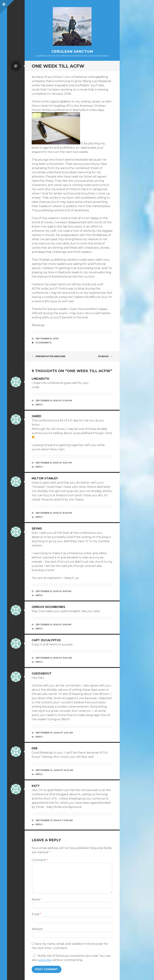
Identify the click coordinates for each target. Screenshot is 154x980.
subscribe (45, 960)
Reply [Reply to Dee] (39, 774)
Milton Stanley (45, 478)
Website (37, 929)
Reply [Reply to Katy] (39, 824)
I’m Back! (105, 356)
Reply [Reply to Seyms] (39, 595)
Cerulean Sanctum (72, 51)
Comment (40, 860)
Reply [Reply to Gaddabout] (39, 737)
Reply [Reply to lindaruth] (39, 405)
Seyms (37, 529)
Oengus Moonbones (48, 607)
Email (37, 914)
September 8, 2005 (47, 339)
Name (37, 899)
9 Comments (43, 343)
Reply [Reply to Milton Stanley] (39, 517)
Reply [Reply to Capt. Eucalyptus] (39, 662)
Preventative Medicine (48, 356)
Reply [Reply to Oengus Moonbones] (39, 629)
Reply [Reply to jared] (39, 467)
